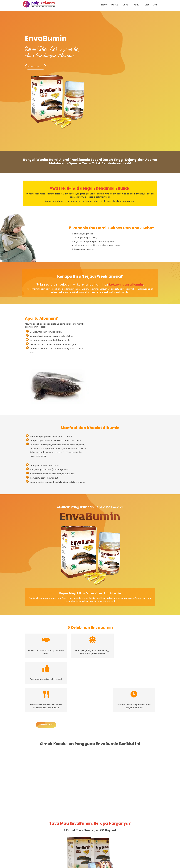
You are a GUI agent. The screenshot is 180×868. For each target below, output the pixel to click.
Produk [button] (137, 5)
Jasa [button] (126, 5)
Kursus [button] (115, 5)
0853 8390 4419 (67, 849)
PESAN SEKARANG (36, 67)
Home (104, 5)
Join (155, 5)
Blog (147, 5)
